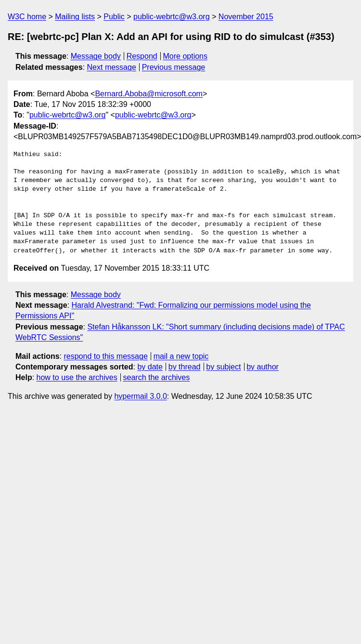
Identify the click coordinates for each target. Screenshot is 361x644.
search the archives (157, 377)
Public (114, 17)
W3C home (27, 17)
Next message (112, 67)
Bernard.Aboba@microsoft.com (148, 94)
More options (186, 56)
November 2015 (246, 17)
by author (263, 367)
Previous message (174, 67)
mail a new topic (181, 356)
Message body (96, 56)
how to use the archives (77, 377)
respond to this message (105, 356)
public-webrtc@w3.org (172, 17)
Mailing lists (75, 17)
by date (150, 367)
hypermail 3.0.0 (140, 396)
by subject (223, 367)
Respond (142, 56)
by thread (185, 367)
